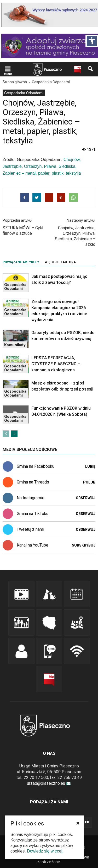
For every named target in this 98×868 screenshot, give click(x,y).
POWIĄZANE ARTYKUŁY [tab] (21, 262)
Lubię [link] (90, 466)
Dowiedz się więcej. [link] (45, 851)
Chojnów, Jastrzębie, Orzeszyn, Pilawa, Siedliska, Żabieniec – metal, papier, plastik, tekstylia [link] (42, 166)
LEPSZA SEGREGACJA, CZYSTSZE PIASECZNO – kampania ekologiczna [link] (56, 364)
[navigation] (41, 69)
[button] (78, 823)
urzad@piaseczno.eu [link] (49, 783)
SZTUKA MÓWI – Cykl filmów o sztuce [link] (23, 231)
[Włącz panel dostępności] (92, 41)
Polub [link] (89, 482)
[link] (8, 69)
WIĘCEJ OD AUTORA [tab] (60, 262)
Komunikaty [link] (15, 345)
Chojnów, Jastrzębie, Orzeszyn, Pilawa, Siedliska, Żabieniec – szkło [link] (75, 236)
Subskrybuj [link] (84, 545)
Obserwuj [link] (86, 498)
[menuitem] (24, 93)
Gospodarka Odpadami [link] (24, 93)
